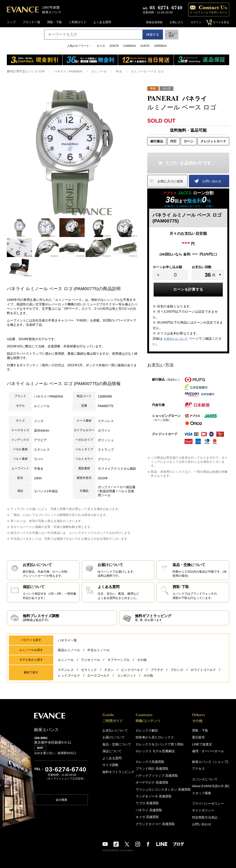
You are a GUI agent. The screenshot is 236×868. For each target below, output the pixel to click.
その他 (142, 665)
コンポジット (127, 678)
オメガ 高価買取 (149, 814)
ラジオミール (91, 665)
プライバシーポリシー (210, 802)
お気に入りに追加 (170, 181)
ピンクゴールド (132, 673)
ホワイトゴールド (203, 673)
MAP (41, 751)
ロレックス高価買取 (151, 762)
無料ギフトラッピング (117, 771)
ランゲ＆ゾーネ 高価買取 (155, 795)
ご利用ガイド (78, 22)
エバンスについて (207, 778)
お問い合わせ (212, 181)
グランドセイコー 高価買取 (156, 821)
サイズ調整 (110, 765)
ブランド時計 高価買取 (153, 768)
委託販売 (201, 738)
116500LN (129, 46)
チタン (109, 673)
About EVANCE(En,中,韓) (212, 785)
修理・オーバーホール (210, 751)
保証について (111, 751)
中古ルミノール (99, 655)
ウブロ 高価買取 (149, 801)
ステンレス (66, 673)
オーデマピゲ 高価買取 (153, 781)
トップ (11, 22)
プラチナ (157, 673)
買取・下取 (55, 22)
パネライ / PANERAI (65, 71)
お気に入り (175, 22)
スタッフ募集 (204, 792)
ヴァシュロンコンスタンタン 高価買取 (164, 788)
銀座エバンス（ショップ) (212, 762)
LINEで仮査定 (205, 745)
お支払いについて (176, 338)
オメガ (101, 46)
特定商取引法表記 (207, 815)
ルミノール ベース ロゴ (140, 71)
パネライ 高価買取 (150, 808)
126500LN (160, 46)
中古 (113, 71)
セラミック (89, 673)
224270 (114, 46)
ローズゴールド (99, 678)
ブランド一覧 (31, 22)
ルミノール (94, 71)
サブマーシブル (119, 665)
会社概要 (61, 803)
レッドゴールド (69, 678)
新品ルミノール (69, 655)
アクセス (201, 768)
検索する (149, 35)
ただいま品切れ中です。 (191, 163)
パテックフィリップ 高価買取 (158, 775)
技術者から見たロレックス (156, 738)
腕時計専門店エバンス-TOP (24, 71)
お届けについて (113, 738)
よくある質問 (102, 22)
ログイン (195, 22)
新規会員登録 (153, 22)
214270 (145, 46)
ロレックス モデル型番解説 (156, 751)
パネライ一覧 (67, 645)
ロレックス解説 (148, 732)
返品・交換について (116, 745)
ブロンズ (177, 673)
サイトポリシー (206, 808)
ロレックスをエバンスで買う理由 (160, 745)
